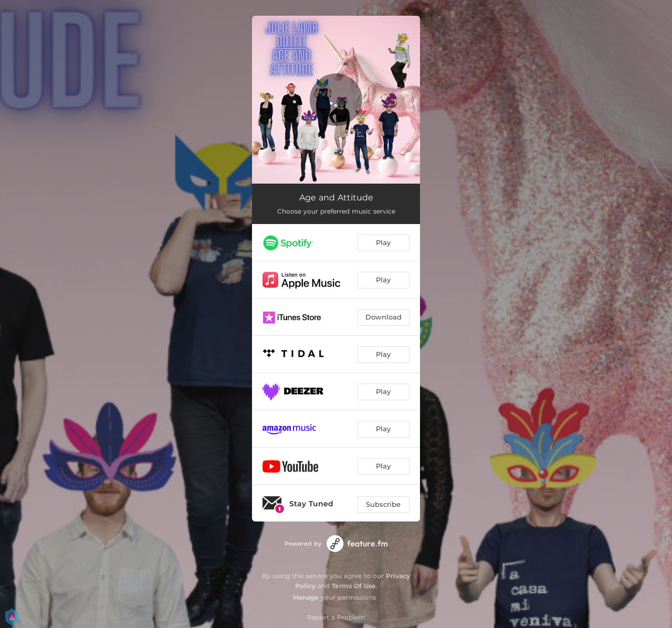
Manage (306, 597)
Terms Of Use (354, 586)
